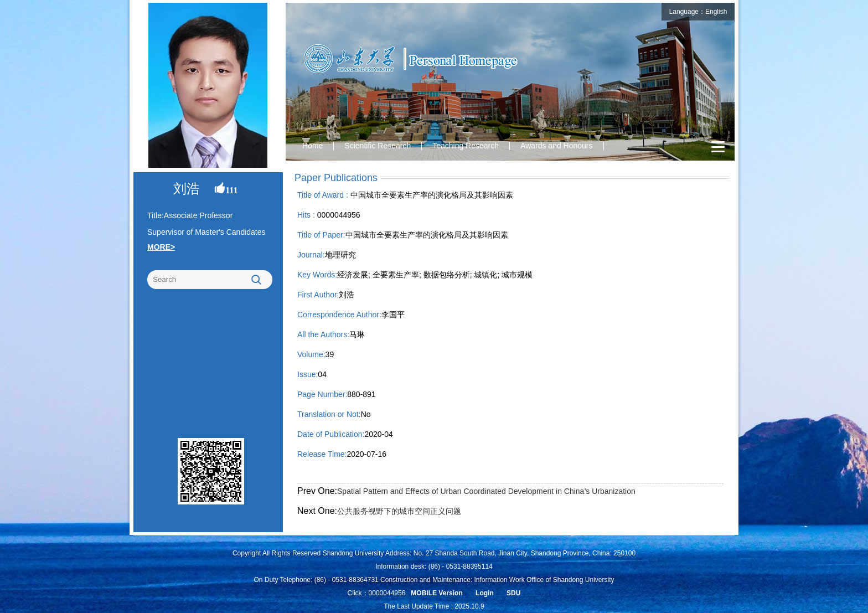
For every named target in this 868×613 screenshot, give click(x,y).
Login (485, 593)
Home (312, 146)
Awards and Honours (556, 146)
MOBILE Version (436, 593)
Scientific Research (378, 146)
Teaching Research (466, 146)
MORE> (161, 247)
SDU (513, 593)
